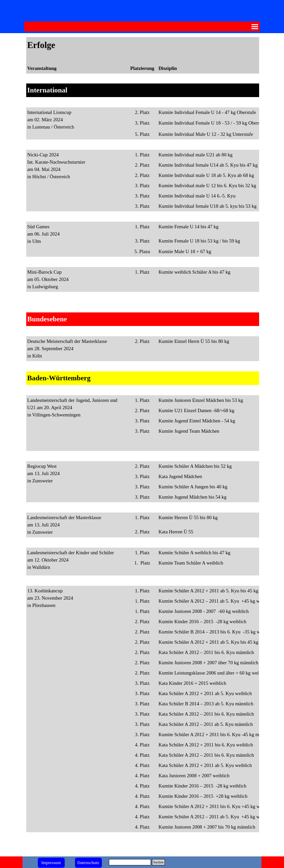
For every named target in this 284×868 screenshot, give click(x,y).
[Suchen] (130, 862)
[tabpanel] (142, 445)
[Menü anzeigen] (255, 27)
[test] (51, 863)
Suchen (158, 862)
